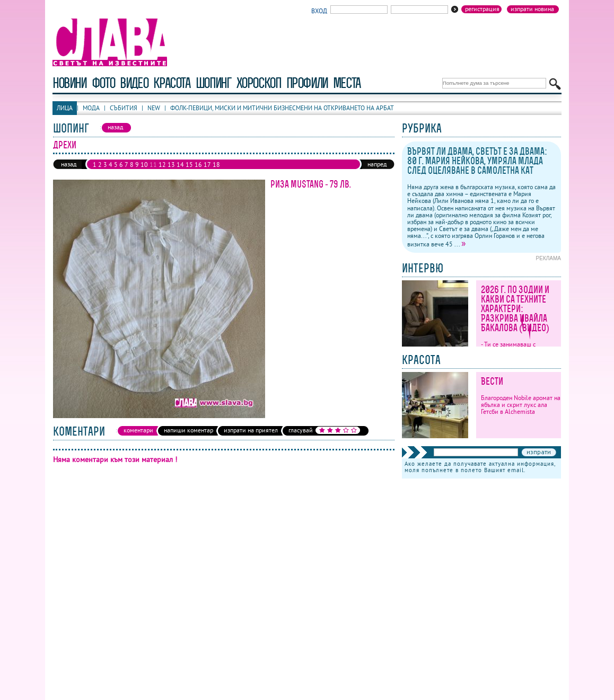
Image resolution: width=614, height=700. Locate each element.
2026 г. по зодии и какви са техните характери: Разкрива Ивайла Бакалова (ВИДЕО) (515, 309)
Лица (65, 108)
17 (207, 165)
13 (171, 165)
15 (189, 165)
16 (198, 165)
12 (162, 165)
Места (347, 83)
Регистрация (482, 9)
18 (216, 165)
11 (153, 165)
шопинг (213, 83)
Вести (492, 381)
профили (307, 83)
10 (144, 165)
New (154, 108)
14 (180, 165)
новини (69, 83)
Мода (91, 108)
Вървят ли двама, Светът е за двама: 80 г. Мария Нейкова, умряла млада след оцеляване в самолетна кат (477, 161)
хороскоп (259, 83)
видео (134, 83)
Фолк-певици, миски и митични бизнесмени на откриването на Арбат (282, 108)
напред (377, 164)
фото (103, 83)
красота (172, 83)
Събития (124, 108)
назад (69, 164)
